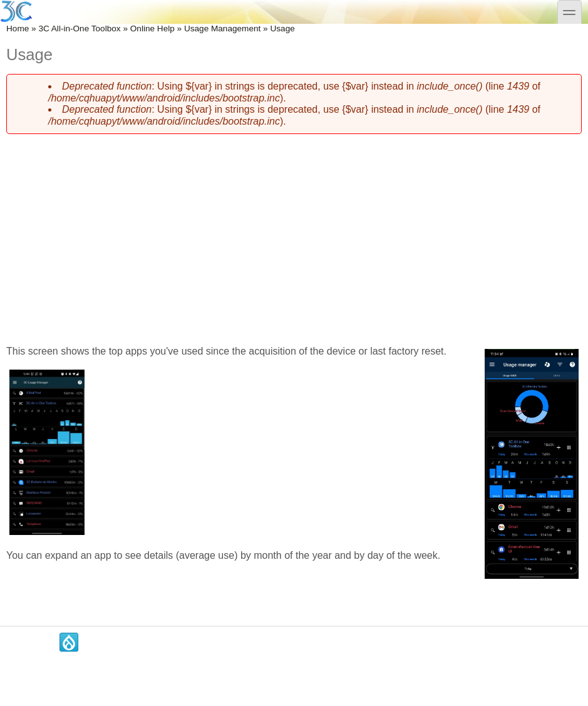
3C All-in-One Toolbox (79, 29)
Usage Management (222, 29)
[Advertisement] (294, 232)
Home (18, 29)
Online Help (152, 29)
